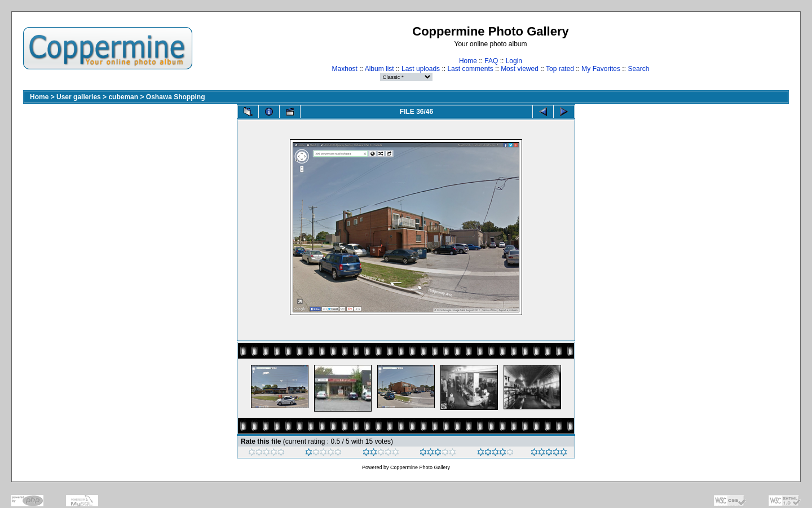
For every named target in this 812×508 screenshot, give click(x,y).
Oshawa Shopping (176, 97)
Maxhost (345, 69)
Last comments (470, 69)
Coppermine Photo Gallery (420, 467)
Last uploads (421, 69)
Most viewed (520, 69)
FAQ (491, 61)
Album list (379, 69)
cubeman (123, 97)
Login (514, 61)
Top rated (560, 69)
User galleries (79, 97)
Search (638, 69)
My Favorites (601, 69)
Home (468, 61)
